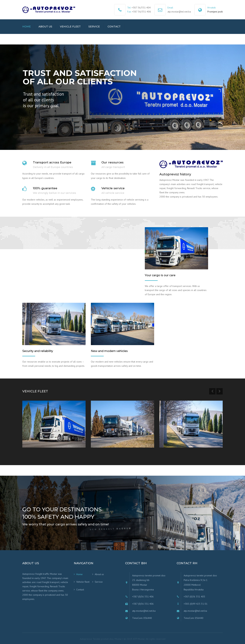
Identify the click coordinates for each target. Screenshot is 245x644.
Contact (114, 27)
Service (94, 27)
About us (45, 27)
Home (27, 27)
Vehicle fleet (70, 27)
